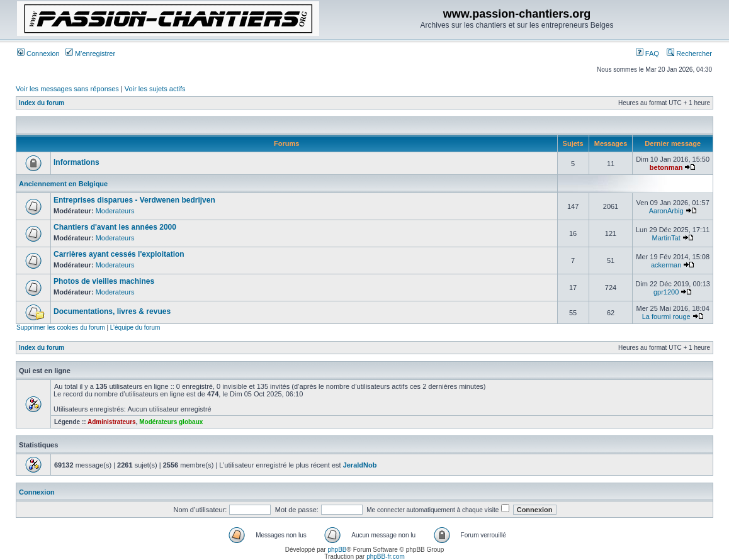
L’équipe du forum (135, 328)
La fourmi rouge (666, 316)
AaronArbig (666, 211)
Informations (76, 162)
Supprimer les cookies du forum (61, 328)
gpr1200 (666, 292)
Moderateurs (115, 211)
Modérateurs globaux (171, 422)
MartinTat (666, 238)
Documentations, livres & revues (112, 311)
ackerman (666, 265)
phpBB (337, 550)
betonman (666, 167)
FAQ (647, 53)
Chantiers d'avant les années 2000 (115, 227)
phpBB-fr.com (386, 557)
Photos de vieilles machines (104, 281)
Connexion (38, 53)
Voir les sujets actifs (155, 89)
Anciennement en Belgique (63, 184)
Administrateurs (112, 422)
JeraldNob (360, 465)
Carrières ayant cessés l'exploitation (119, 254)
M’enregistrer (90, 53)
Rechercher (689, 53)
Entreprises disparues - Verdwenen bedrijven (134, 200)
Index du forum (42, 103)
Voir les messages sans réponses (67, 89)
